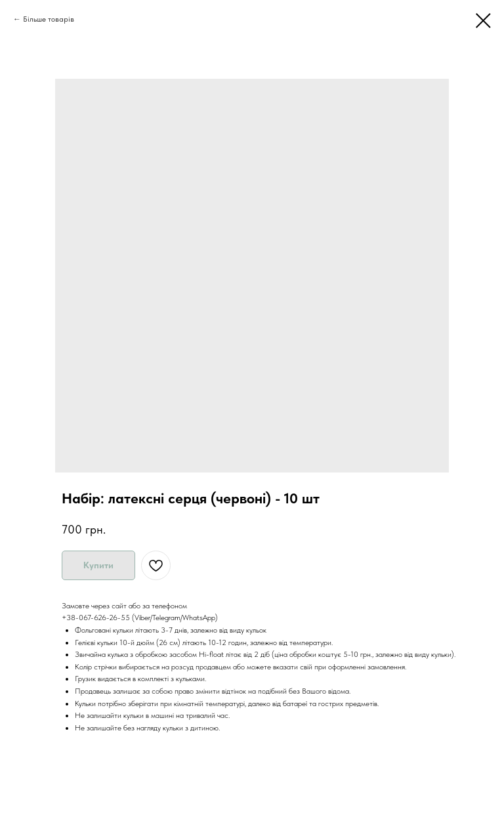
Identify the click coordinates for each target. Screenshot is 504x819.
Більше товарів (49, 19)
